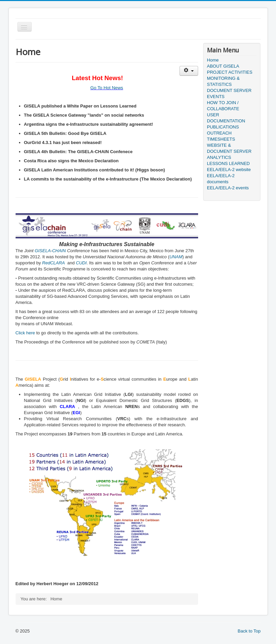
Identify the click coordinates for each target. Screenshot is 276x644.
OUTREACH (219, 133)
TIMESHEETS (221, 139)
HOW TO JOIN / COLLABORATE (223, 106)
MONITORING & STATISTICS (223, 81)
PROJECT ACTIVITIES (230, 72)
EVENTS (216, 97)
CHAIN (59, 251)
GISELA (43, 251)
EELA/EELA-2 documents (221, 179)
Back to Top (249, 631)
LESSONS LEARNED (228, 163)
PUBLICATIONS (223, 127)
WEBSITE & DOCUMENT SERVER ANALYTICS (229, 151)
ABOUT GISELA (223, 66)
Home (213, 60)
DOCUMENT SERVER (229, 90)
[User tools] (189, 71)
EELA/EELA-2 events (228, 188)
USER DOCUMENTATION (226, 118)
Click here (25, 333)
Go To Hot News (107, 88)
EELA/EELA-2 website (229, 170)
